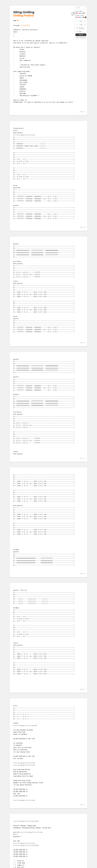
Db (18, 20)
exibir (80, 31)
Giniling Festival (24, 16)
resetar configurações (81, 38)
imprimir (81, 35)
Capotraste (81, 28)
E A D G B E (25, 25)
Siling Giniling (24, 12)
